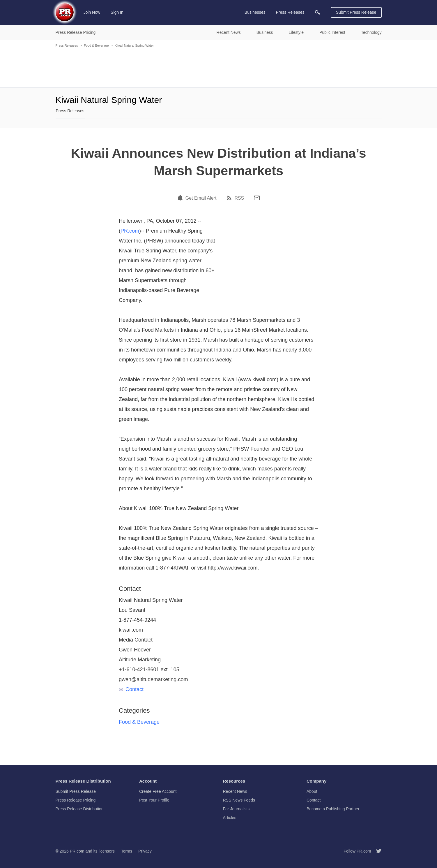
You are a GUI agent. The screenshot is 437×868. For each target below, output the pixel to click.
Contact (131, 689)
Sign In (117, 12)
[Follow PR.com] (376, 851)
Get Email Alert (201, 198)
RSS (239, 198)
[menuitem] (318, 12)
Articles (230, 818)
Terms (127, 851)
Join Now (92, 12)
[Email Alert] (181, 198)
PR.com (130, 231)
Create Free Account (158, 791)
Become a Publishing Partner (333, 809)
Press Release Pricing (76, 800)
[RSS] (230, 198)
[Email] (257, 198)
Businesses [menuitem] (255, 12)
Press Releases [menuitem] (290, 12)
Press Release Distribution (80, 809)
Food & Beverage (96, 45)
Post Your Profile (154, 800)
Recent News (235, 791)
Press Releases (67, 45)
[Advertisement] (219, 67)
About (312, 791)
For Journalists (236, 809)
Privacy (145, 851)
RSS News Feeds (239, 800)
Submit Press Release (356, 12)
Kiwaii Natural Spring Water (134, 45)
